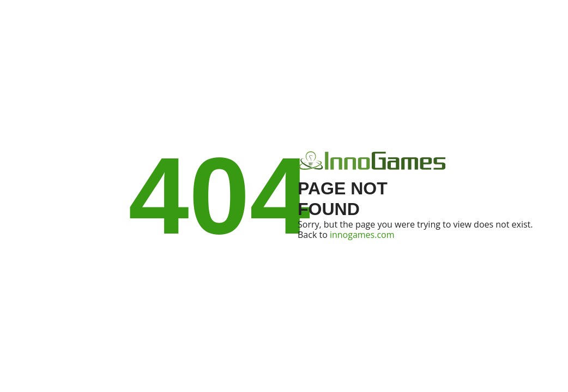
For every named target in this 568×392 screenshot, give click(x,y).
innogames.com (362, 235)
